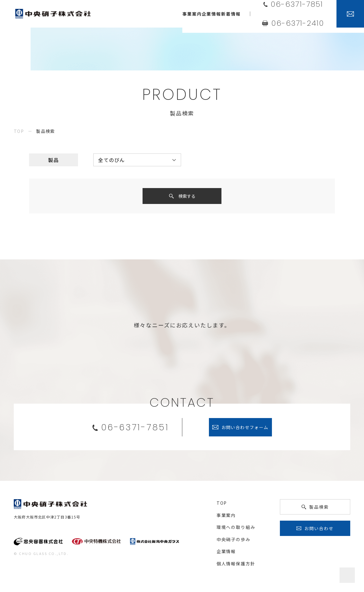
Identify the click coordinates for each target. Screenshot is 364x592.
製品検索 (319, 509)
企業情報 (226, 553)
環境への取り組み (236, 529)
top (19, 131)
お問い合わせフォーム (245, 429)
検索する (187, 197)
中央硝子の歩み (234, 541)
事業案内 (226, 517)
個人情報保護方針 (236, 565)
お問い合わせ (319, 530)
